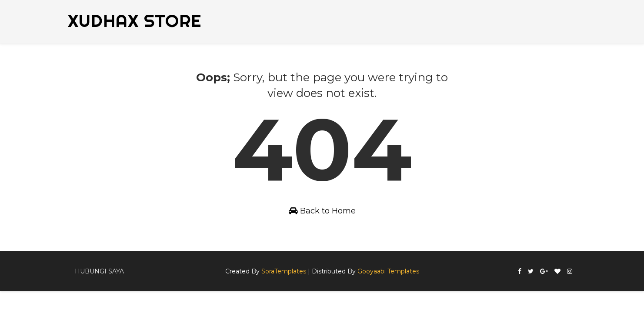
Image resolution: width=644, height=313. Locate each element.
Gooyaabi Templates (388, 271)
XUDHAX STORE (135, 21)
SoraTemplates (284, 271)
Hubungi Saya (99, 271)
